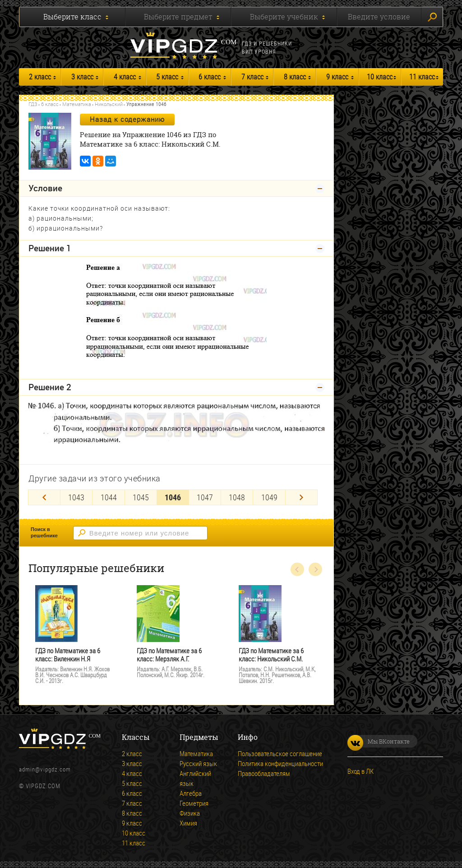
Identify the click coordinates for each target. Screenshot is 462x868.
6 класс (210, 77)
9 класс (337, 77)
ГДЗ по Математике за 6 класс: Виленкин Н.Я (68, 655)
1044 (109, 497)
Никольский (109, 104)
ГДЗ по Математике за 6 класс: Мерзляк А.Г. (169, 655)
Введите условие (379, 17)
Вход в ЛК (360, 771)
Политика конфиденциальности (280, 763)
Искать (432, 17)
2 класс (40, 77)
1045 (141, 497)
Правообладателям (264, 773)
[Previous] (44, 497)
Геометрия (194, 803)
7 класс (252, 77)
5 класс (167, 77)
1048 (237, 497)
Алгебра (191, 793)
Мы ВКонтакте (379, 741)
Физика (190, 813)
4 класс (125, 77)
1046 (173, 497)
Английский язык (195, 778)
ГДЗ (33, 104)
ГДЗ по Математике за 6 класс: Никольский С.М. (271, 655)
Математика (77, 104)
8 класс (295, 77)
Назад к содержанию (127, 119)
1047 (205, 497)
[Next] (301, 497)
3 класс (82, 77)
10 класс (380, 77)
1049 (269, 497)
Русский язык (198, 763)
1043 (76, 497)
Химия (188, 823)
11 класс (422, 77)
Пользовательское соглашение (280, 753)
